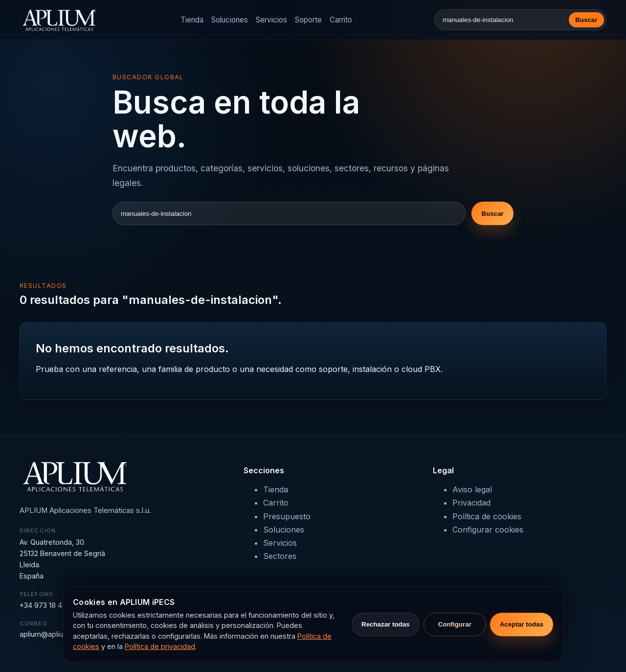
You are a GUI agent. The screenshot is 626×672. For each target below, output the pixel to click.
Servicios (271, 20)
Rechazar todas (386, 624)
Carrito (341, 20)
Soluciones (230, 20)
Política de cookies (487, 516)
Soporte (308, 20)
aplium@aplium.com (53, 634)
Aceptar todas (522, 624)
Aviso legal (472, 489)
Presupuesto (287, 516)
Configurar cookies (488, 530)
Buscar (586, 20)
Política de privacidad (160, 646)
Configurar (455, 624)
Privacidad (471, 503)
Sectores (280, 556)
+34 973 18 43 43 (48, 605)
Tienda (192, 20)
